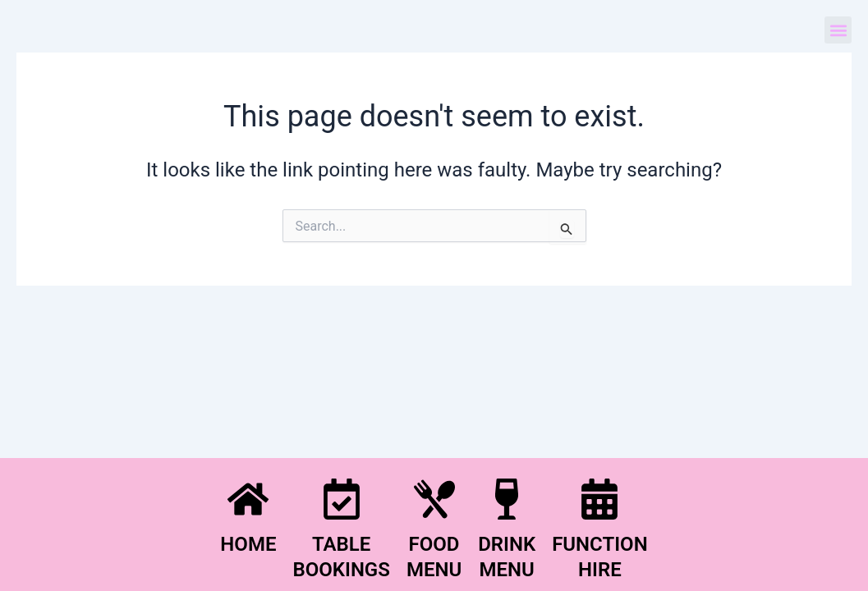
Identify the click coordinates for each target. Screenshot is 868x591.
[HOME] (248, 499)
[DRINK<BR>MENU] (507, 499)
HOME (248, 544)
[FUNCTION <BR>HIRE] (599, 499)
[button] (838, 30)
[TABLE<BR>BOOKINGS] (342, 499)
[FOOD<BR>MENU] (434, 499)
